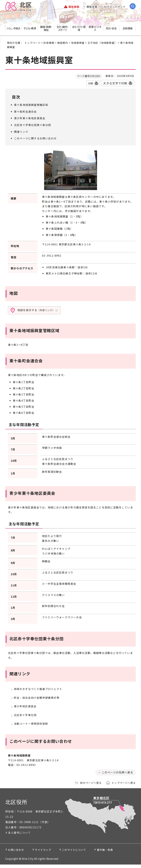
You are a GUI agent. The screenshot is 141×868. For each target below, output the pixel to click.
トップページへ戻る (124, 786)
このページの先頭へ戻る (117, 776)
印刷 (91, 83)
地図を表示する (38, 310)
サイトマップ (47, 853)
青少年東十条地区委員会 (30, 118)
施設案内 (63, 43)
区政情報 (49, 43)
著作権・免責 (116, 853)
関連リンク (21, 131)
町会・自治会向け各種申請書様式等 (37, 698)
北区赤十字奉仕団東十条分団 (33, 125)
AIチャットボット (115, 7)
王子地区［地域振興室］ (102, 43)
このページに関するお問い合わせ (35, 138)
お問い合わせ (17, 853)
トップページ (32, 43)
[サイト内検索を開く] (133, 6)
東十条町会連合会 (25, 111)
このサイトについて (82, 853)
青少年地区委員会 (25, 708)
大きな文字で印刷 (115, 83)
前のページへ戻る (91, 786)
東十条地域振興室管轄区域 (31, 105)
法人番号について (19, 836)
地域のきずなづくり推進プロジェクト (38, 689)
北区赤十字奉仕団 (25, 717)
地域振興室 (78, 43)
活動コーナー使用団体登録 (31, 727)
